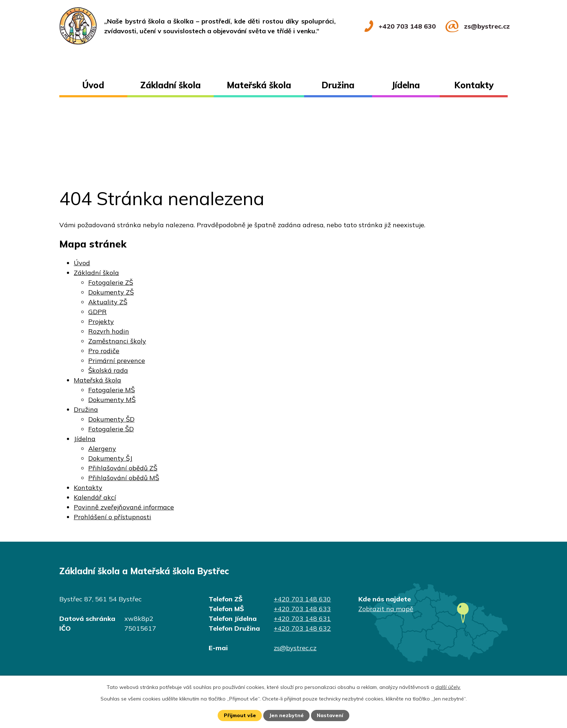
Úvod (93, 85)
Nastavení (331, 715)
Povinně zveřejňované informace (124, 507)
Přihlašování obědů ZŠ (123, 468)
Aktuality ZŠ (108, 302)
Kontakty (474, 85)
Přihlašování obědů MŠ (124, 478)
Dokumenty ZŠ (111, 292)
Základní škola (170, 85)
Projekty (101, 321)
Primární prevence (117, 361)
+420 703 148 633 (302, 609)
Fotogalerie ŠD (111, 429)
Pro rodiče (104, 351)
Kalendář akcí (95, 497)
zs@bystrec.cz (295, 648)
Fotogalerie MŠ (112, 390)
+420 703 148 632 (302, 628)
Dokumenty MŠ (112, 400)
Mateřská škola (259, 85)
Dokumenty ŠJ (110, 458)
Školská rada (108, 370)
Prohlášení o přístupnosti (112, 517)
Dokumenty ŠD (111, 419)
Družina (338, 85)
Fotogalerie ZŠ (111, 282)
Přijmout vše (240, 715)
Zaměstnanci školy (117, 341)
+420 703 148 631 (302, 619)
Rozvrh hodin (109, 331)
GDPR (97, 312)
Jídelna (406, 85)
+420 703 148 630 (302, 599)
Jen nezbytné (287, 715)
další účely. (448, 687)
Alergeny (102, 448)
